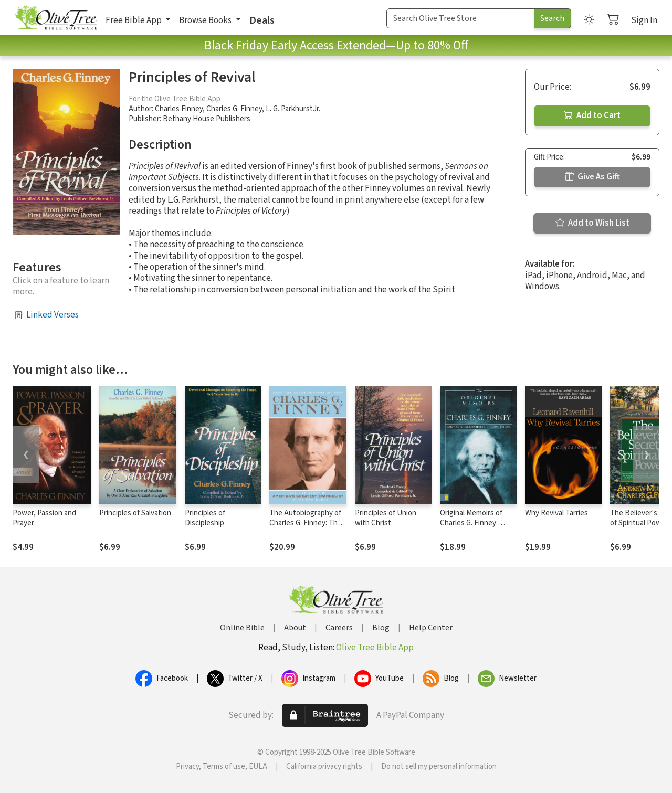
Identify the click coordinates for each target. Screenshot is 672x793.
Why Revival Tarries (556, 513)
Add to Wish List (592, 223)
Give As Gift (592, 177)
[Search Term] (460, 18)
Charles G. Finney (234, 109)
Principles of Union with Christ (386, 518)
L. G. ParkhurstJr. (293, 109)
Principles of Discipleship (205, 518)
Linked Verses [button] (52, 315)
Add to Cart (592, 115)
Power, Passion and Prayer (44, 518)
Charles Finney (179, 109)
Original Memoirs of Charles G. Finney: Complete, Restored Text (473, 528)
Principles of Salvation (135, 513)
